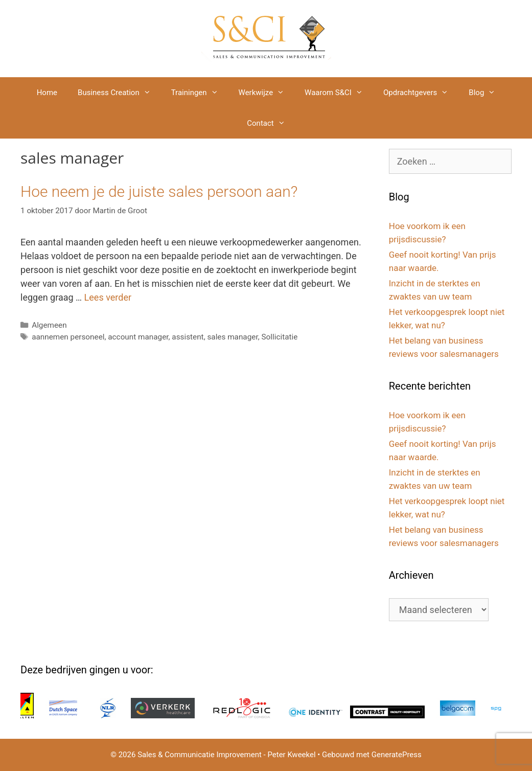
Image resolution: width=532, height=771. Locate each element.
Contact (271, 123)
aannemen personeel (68, 337)
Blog (487, 93)
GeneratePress (397, 755)
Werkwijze (267, 93)
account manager (138, 337)
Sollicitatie (279, 337)
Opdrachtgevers (421, 93)
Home (47, 93)
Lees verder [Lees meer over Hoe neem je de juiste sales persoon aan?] (108, 297)
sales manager (232, 337)
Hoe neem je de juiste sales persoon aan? (159, 191)
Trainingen (200, 93)
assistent (188, 337)
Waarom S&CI (339, 93)
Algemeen (49, 325)
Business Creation (119, 93)
